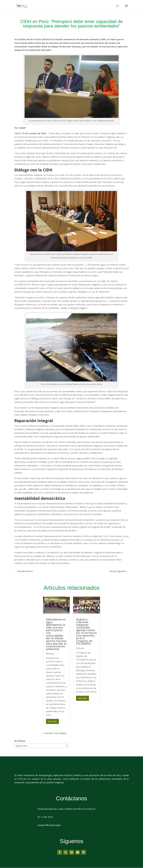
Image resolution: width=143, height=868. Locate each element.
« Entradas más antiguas (55, 733)
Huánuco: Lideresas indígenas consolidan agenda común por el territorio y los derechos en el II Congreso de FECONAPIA (86, 632)
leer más (52, 721)
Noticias (50, 654)
